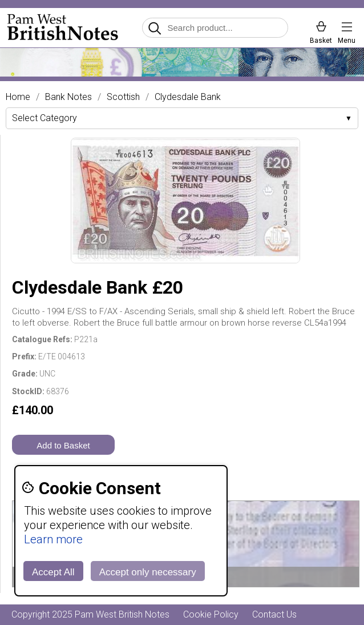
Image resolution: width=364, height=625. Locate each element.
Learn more (53, 539)
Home (18, 97)
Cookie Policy (211, 614)
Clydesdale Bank (188, 97)
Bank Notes (68, 97)
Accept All (53, 572)
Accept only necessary (148, 572)
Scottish (123, 97)
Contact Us (274, 614)
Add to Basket (63, 445)
